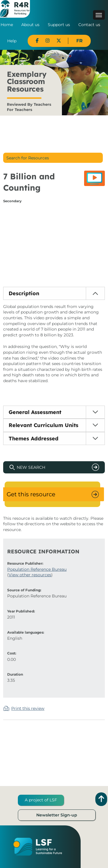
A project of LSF (41, 800)
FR (79, 41)
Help (12, 41)
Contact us (89, 25)
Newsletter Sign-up (57, 815)
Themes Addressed (34, 438)
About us (30, 25)
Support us (59, 25)
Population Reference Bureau (37, 569)
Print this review (28, 708)
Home (7, 25)
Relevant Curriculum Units (43, 425)
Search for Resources (28, 158)
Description (24, 293)
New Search (31, 467)
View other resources (30, 575)
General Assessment (35, 412)
